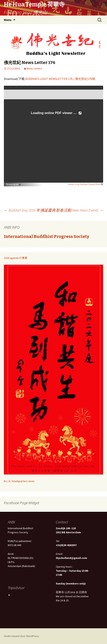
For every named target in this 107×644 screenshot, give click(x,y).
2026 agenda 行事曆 (16, 258)
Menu (8, 20)
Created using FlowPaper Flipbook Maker (85, 184)
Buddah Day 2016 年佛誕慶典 (30, 210)
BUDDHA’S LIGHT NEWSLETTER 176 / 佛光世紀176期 (60, 79)
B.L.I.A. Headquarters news (19, 481)
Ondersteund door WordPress (22, 636)
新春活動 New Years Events (79, 210)
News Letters (35, 68)
